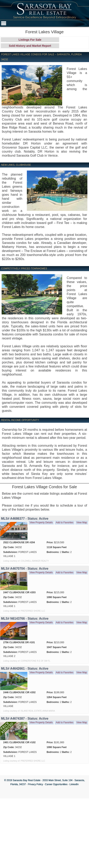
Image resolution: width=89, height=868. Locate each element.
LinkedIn (74, 784)
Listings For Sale (30, 40)
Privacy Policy (35, 784)
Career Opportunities (56, 784)
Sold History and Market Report (30, 46)
